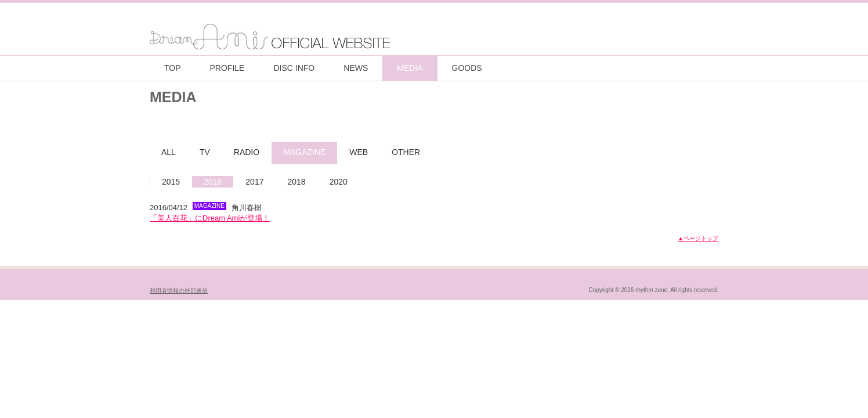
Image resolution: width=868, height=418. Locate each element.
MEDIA (410, 68)
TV (205, 152)
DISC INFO (294, 68)
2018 (296, 182)
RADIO (247, 152)
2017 (254, 182)
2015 (171, 182)
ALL (169, 152)
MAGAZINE (304, 152)
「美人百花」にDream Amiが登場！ (210, 218)
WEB (359, 152)
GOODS (467, 68)
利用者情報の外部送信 (179, 291)
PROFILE (227, 68)
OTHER (406, 152)
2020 (339, 182)
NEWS (356, 68)
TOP (173, 68)
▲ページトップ (698, 238)
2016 (213, 182)
